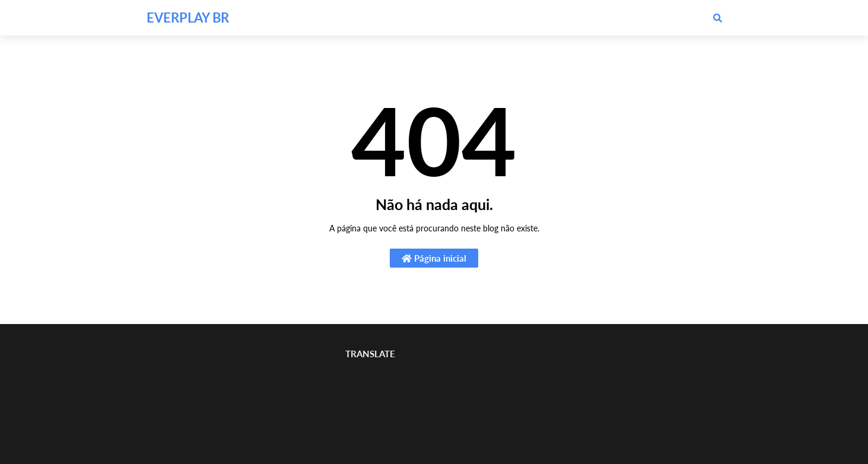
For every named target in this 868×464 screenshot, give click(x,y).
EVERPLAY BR (188, 18)
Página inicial (434, 258)
